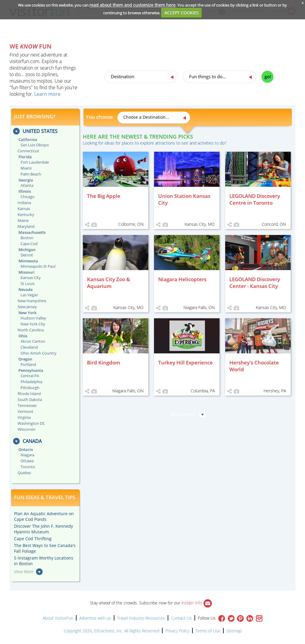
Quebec (24, 473)
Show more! (182, 414)
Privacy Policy (177, 631)
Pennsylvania (31, 370)
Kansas (24, 209)
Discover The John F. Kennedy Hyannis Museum (43, 529)
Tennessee (27, 405)
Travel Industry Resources (141, 618)
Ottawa (27, 461)
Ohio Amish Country (39, 353)
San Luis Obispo (35, 145)
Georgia (26, 180)
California (28, 140)
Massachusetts (32, 232)
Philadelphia (31, 382)
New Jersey (27, 307)
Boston (27, 238)
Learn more (47, 94)
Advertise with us (95, 618)
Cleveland (29, 347)
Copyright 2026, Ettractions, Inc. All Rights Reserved (112, 631)
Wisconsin (27, 429)
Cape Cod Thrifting (33, 539)
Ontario (26, 449)
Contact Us (181, 618)
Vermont (25, 411)
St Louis (28, 283)
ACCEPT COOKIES (182, 13)
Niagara (27, 455)
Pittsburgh (30, 388)
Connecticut (28, 151)
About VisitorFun (58, 618)
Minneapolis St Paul (38, 266)
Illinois (25, 191)
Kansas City (31, 278)
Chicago (28, 197)
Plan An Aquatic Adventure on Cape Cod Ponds (44, 516)
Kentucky (26, 214)
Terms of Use (208, 631)
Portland (28, 364)
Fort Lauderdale (35, 162)
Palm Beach (31, 174)
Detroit (27, 255)
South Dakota (30, 399)
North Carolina (31, 330)
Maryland (26, 226)
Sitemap (234, 631)
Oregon (25, 359)
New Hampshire (32, 301)
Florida (25, 157)
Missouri (27, 272)
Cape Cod (29, 244)
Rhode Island (29, 394)
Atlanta (27, 185)
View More (24, 572)
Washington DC (31, 423)
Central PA (30, 376)
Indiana (24, 203)
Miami (26, 168)
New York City (33, 324)
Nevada (26, 289)
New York (27, 313)
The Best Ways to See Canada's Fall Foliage (45, 548)
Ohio (23, 336)
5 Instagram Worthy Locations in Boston (44, 561)
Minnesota (28, 261)
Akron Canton (33, 341)
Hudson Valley (33, 318)
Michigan (27, 250)
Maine (23, 220)
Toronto (28, 467)
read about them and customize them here (132, 5)
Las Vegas (29, 295)
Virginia (24, 417)
